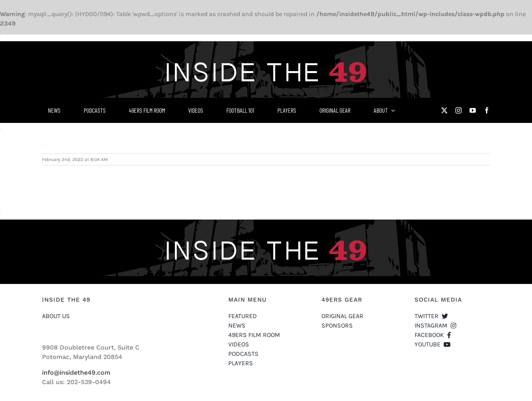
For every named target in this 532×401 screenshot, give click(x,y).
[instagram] (459, 110)
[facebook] (487, 110)
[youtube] (473, 110)
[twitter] (444, 110)
